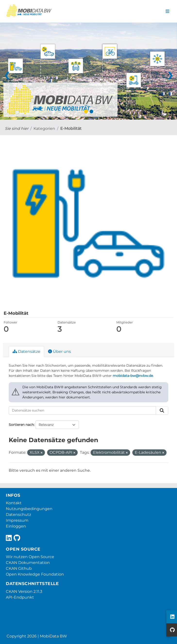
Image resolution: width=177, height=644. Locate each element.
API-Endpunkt (20, 597)
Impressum (17, 520)
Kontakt (14, 503)
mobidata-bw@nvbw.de (133, 376)
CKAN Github (19, 568)
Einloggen (16, 526)
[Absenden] (162, 411)
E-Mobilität (71, 128)
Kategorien (44, 128)
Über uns (59, 351)
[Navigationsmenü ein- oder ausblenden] (167, 11)
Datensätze (26, 351)
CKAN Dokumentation (28, 563)
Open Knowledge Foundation (35, 574)
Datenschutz (18, 515)
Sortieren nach (21, 425)
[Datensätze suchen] (82, 411)
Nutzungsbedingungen (29, 509)
